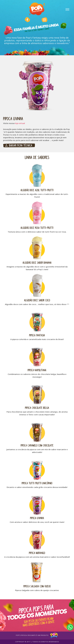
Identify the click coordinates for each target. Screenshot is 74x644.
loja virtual (20, 123)
